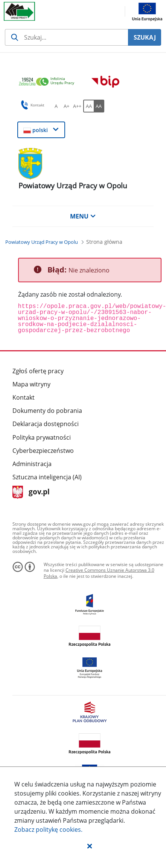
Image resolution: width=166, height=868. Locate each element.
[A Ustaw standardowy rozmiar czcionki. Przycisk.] (56, 106)
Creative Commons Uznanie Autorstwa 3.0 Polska (99, 573)
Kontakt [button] (31, 105)
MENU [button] (83, 216)
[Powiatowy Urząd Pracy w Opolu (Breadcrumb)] (42, 242)
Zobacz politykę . (48, 830)
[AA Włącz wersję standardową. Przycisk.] (88, 106)
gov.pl (31, 492)
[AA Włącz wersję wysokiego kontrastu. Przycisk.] (99, 106)
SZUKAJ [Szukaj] (145, 37)
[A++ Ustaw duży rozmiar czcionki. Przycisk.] (77, 106)
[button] (90, 846)
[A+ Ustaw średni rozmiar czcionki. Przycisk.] (67, 106)
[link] (49, 82)
